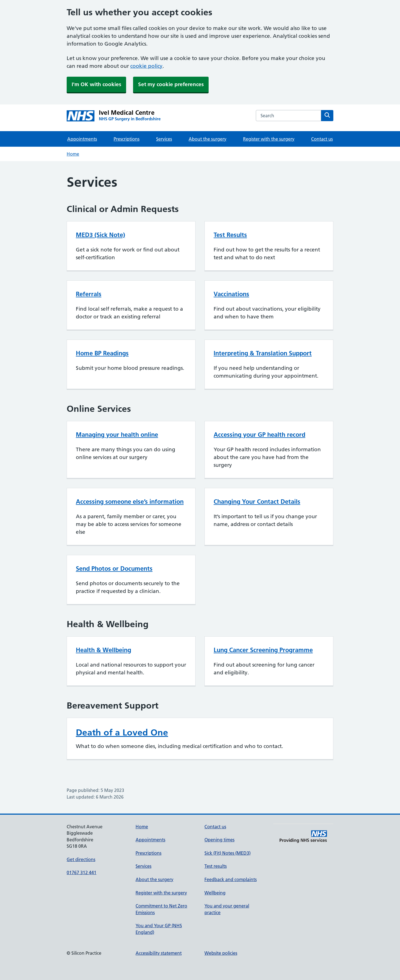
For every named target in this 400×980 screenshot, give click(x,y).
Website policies (221, 953)
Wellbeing (215, 893)
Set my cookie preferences (171, 84)
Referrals (89, 294)
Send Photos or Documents (114, 568)
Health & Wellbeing (103, 650)
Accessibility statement (159, 953)
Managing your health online (117, 435)
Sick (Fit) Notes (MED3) (227, 853)
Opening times (219, 840)
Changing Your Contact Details (257, 502)
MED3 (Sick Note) (100, 235)
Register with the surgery (269, 139)
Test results (216, 866)
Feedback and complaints (231, 879)
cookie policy (146, 66)
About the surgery (207, 139)
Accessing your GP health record (259, 435)
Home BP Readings (102, 353)
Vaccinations (231, 294)
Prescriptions (127, 139)
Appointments (82, 139)
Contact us (322, 139)
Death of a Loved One (122, 732)
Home (73, 154)
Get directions (81, 859)
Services (164, 139)
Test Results (230, 235)
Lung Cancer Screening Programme (263, 650)
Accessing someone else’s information (130, 502)
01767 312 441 (82, 872)
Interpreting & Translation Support (263, 353)
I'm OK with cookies (96, 84)
